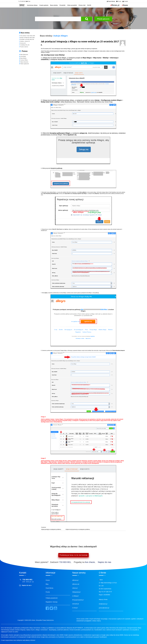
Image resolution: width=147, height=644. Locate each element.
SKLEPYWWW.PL (78, 628)
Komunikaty (22, 56)
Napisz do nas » (27, 585)
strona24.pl (76, 604)
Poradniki (62, 5)
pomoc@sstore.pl (104, 608)
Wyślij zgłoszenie (103, 19)
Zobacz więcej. (97, 621)
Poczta (48, 592)
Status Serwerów (24, 62)
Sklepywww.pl (76, 592)
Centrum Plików (23, 60)
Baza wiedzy (54, 5)
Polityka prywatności (52, 598)
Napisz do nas (105, 562)
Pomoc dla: (82, 5)
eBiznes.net (76, 584)
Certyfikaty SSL (24, 45)
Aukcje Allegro (60, 36)
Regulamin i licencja (52, 602)
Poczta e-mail (24, 47)
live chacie (90, 562)
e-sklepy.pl (75, 596)
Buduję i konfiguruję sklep (27, 38)
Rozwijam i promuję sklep (27, 39)
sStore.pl (75, 588)
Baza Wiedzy (23, 58)
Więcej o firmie (103, 599)
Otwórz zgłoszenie (24, 64)
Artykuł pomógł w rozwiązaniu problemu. (51, 529)
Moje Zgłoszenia (24, 55)
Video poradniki (72, 5)
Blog (47, 584)
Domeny (22, 43)
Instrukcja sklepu (32, 5)
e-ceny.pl (75, 608)
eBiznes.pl (75, 580)
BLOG (89, 5)
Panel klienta (49, 588)
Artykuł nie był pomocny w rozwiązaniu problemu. (78, 529)
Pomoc (48, 580)
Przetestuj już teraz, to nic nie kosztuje (73, 555)
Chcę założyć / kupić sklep (27, 36)
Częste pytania (44, 5)
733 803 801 (65, 562)
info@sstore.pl (103, 604)
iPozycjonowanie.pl (78, 600)
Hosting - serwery (24, 41)
